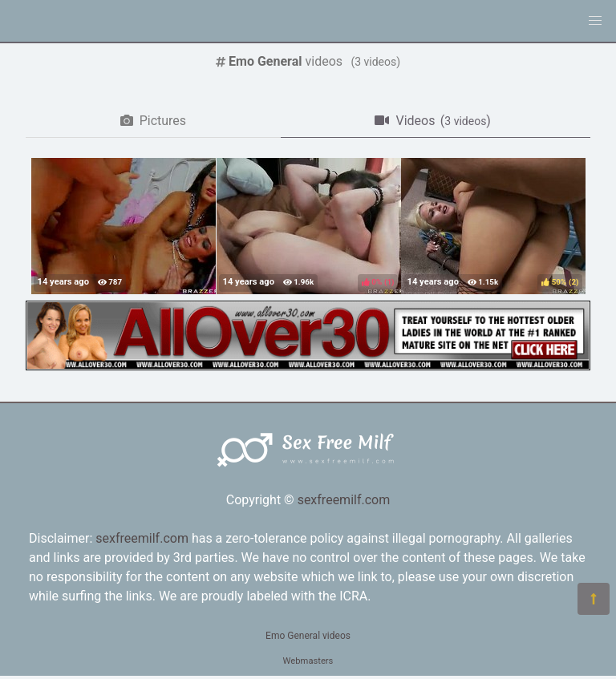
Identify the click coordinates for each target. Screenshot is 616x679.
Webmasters (308, 661)
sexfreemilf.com (344, 500)
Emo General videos (308, 636)
